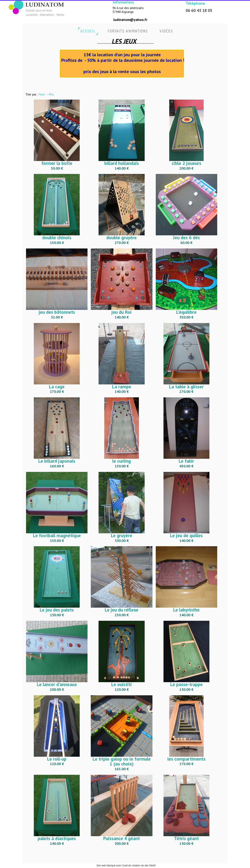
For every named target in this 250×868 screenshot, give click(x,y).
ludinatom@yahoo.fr (130, 20)
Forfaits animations (128, 31)
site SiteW (150, 866)
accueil (88, 31)
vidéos (166, 31)
